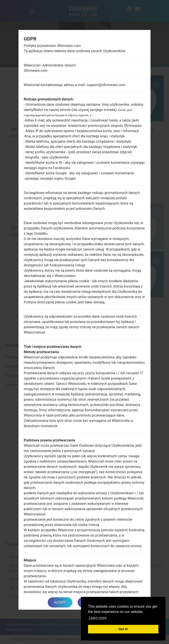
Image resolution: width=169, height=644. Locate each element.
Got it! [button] (123, 629)
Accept (60, 602)
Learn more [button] (98, 618)
